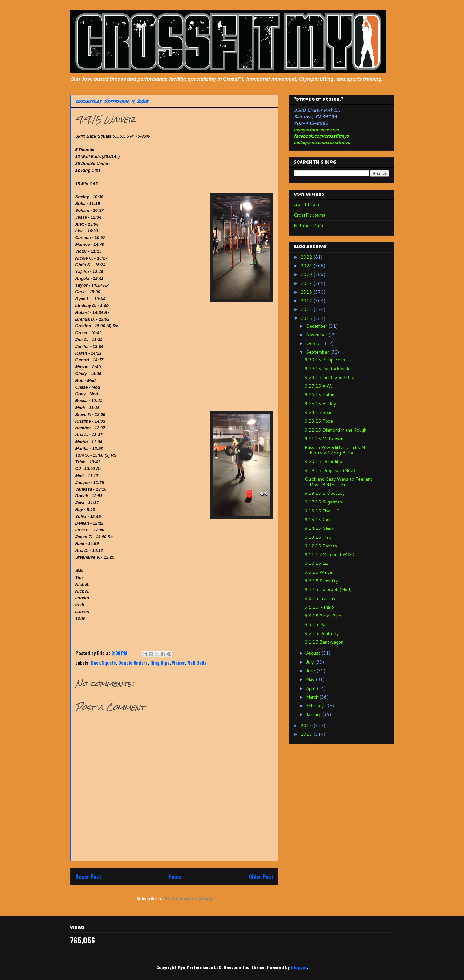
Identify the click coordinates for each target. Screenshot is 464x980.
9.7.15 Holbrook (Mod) (328, 589)
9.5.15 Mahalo (319, 607)
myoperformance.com (316, 130)
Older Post (261, 877)
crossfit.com (306, 204)
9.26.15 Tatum (320, 395)
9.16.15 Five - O (322, 511)
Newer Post (88, 877)
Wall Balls (197, 662)
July (311, 662)
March (313, 697)
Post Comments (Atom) (189, 898)
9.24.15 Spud (319, 412)
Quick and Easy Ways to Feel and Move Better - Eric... (339, 482)
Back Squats (103, 662)
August (314, 653)
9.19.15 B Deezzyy (325, 493)
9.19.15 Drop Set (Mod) (330, 470)
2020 (307, 274)
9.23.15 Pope (319, 421)
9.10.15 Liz (316, 563)
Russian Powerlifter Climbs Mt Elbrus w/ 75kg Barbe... (336, 450)
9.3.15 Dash (317, 624)
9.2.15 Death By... (323, 633)
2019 (307, 283)
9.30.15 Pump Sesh (325, 360)
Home (175, 877)
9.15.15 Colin (319, 520)
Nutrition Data (308, 226)
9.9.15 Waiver (319, 572)
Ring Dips (160, 662)
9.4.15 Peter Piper (324, 616)
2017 (307, 301)
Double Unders (133, 662)
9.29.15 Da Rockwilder (328, 369)
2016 (307, 309)
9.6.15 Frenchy (320, 598)
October (315, 343)
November (317, 335)
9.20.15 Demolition (325, 461)
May (311, 679)
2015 (307, 318)
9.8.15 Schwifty (321, 581)
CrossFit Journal (310, 215)
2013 (307, 734)
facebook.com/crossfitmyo (321, 136)
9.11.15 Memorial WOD (330, 554)
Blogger (299, 967)
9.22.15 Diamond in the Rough (336, 430)
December (317, 326)
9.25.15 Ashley (320, 404)
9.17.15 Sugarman (323, 502)
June (311, 671)
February (315, 706)
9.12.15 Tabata (321, 546)
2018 (307, 292)
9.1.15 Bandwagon (324, 642)
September (318, 352)
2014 (307, 726)
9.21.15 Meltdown (324, 439)
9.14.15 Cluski (320, 528)
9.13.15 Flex (318, 537)
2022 (307, 257)
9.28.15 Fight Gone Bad (329, 377)
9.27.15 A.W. (318, 386)
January (314, 714)
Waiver (178, 662)
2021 (307, 266)
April (311, 688)
